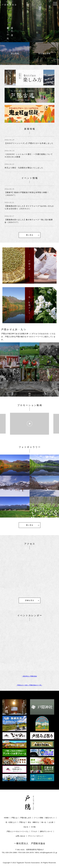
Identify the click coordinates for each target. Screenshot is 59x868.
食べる (44, 822)
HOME (6, 818)
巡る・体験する (33, 822)
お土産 (51, 822)
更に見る (30, 235)
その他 (33, 827)
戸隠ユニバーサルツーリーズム (17, 831)
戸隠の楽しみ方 (26, 818)
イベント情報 (38, 818)
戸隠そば (22, 822)
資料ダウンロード (46, 831)
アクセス (34, 831)
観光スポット (50, 818)
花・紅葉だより (11, 822)
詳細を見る (30, 600)
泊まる (26, 827)
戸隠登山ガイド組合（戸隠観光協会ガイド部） (30, 685)
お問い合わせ (20, 836)
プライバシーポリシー (35, 836)
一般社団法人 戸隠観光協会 (29, 676)
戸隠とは (14, 818)
